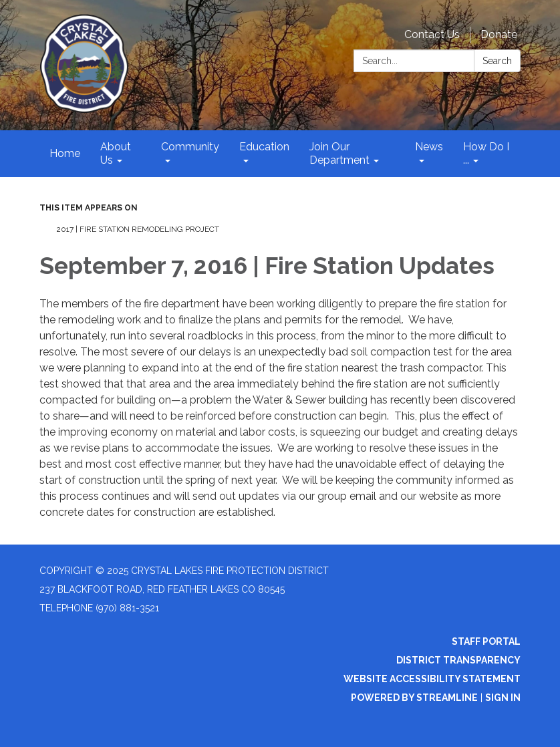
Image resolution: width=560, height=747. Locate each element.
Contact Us (432, 34)
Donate (499, 34)
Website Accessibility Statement (432, 679)
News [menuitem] (429, 147)
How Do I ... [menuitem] (486, 153)
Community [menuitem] (190, 147)
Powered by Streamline (414, 698)
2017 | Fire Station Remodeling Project (138, 229)
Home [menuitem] (65, 153)
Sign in (503, 698)
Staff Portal (486, 641)
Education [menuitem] (264, 147)
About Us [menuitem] (116, 153)
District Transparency (458, 660)
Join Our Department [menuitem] (339, 153)
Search (497, 61)
